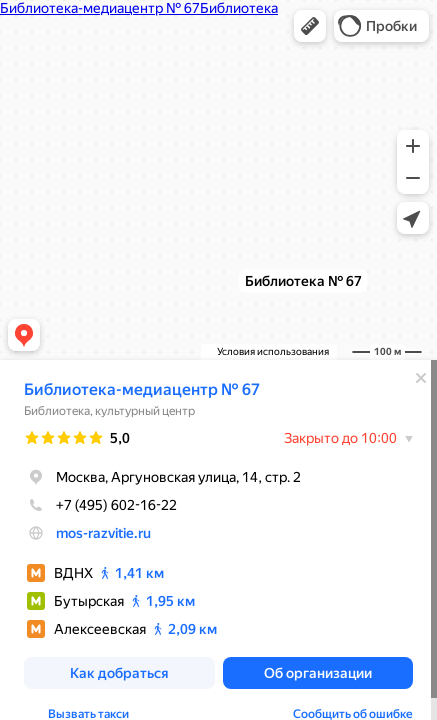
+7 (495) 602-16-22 (100, 505)
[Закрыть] (421, 378)
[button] (310, 26)
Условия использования (273, 351)
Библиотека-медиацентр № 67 (142, 389)
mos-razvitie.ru (103, 533)
